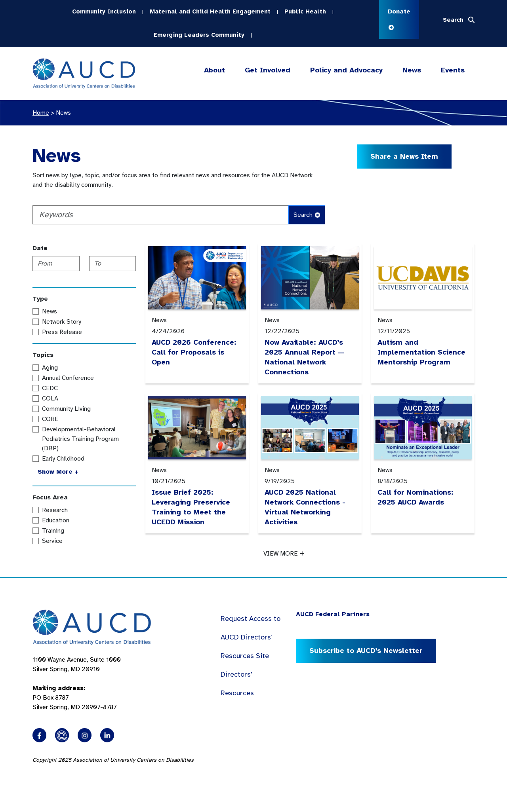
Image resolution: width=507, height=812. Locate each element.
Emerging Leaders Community (199, 35)
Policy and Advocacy (346, 70)
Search (307, 215)
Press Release (62, 332)
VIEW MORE (284, 554)
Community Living (66, 409)
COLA (50, 398)
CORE (50, 419)
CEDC (50, 388)
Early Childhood (63, 459)
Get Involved (267, 70)
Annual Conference (68, 378)
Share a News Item (404, 156)
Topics (43, 355)
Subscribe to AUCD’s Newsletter (366, 651)
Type (40, 299)
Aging (50, 368)
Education (56, 520)
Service (52, 541)
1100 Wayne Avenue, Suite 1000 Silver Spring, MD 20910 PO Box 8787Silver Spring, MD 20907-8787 (77, 683)
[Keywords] (161, 215)
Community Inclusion (104, 11)
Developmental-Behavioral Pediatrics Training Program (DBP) (80, 439)
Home (41, 113)
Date (40, 248)
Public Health (305, 11)
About (214, 70)
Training (53, 531)
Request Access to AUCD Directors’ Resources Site (251, 637)
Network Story (62, 322)
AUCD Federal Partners (333, 614)
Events (453, 70)
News (412, 70)
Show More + (58, 472)
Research (55, 510)
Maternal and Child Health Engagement (210, 11)
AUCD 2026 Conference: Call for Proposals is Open (194, 352)
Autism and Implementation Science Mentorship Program (421, 352)
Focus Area (50, 497)
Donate (399, 19)
